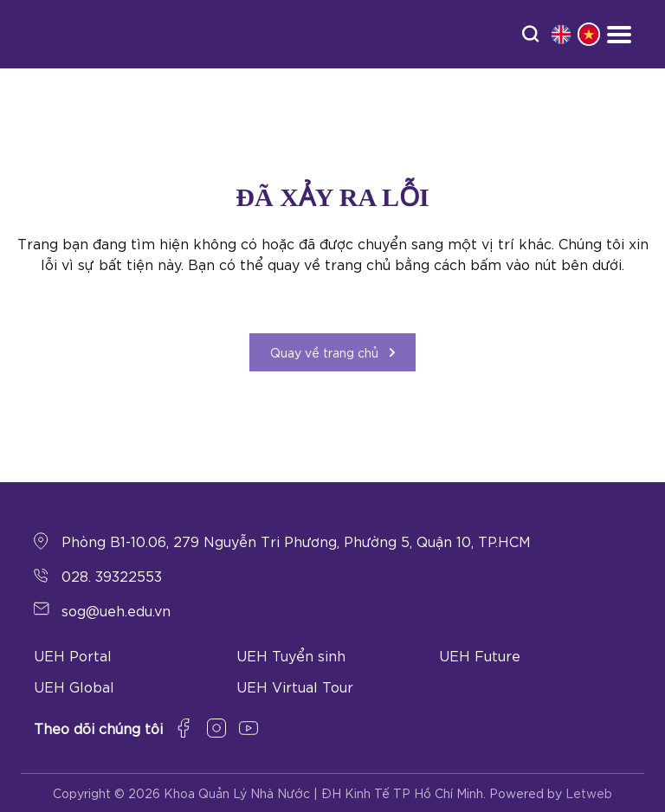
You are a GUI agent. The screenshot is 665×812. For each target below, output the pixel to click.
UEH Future (480, 655)
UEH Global (74, 686)
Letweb (589, 793)
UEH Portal (73, 655)
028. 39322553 (112, 575)
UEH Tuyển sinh (291, 655)
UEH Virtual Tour (295, 686)
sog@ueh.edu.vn (116, 610)
